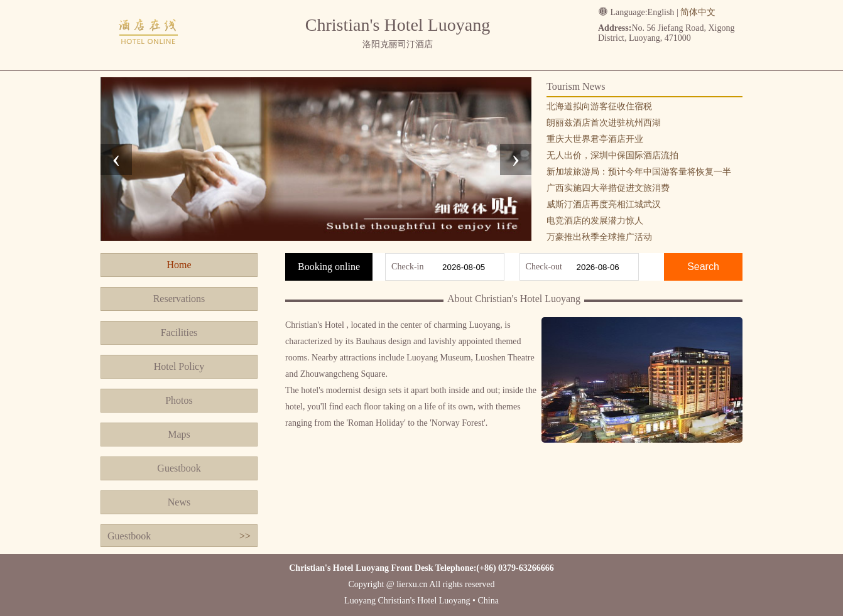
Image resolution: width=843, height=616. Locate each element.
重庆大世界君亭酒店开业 (595, 139)
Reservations (179, 299)
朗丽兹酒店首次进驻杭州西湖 (604, 123)
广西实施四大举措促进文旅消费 (608, 188)
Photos (179, 400)
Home (179, 265)
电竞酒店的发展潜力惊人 (595, 221)
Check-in (407, 267)
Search (703, 267)
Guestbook (179, 468)
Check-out (544, 267)
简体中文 (698, 12)
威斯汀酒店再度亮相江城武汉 (604, 204)
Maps (179, 434)
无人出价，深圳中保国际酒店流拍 (612, 155)
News (179, 502)
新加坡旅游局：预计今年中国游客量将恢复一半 (639, 172)
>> (245, 536)
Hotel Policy (179, 366)
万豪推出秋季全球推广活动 (599, 237)
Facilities (179, 332)
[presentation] (116, 159)
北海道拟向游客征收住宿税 (599, 106)
